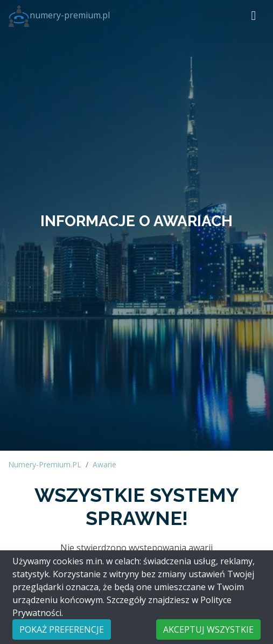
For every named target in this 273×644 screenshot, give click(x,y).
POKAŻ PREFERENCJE (62, 629)
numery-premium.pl (59, 15)
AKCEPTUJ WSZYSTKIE (208, 629)
